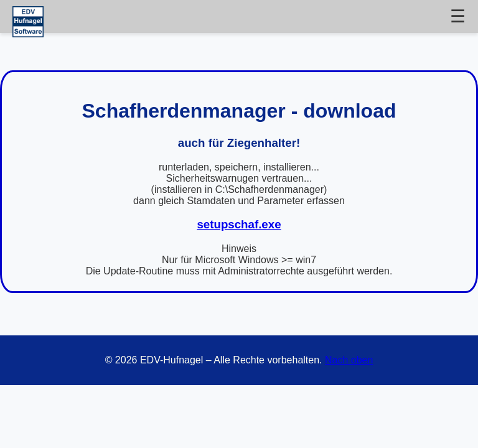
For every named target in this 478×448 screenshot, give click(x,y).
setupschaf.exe (239, 224)
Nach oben (349, 360)
